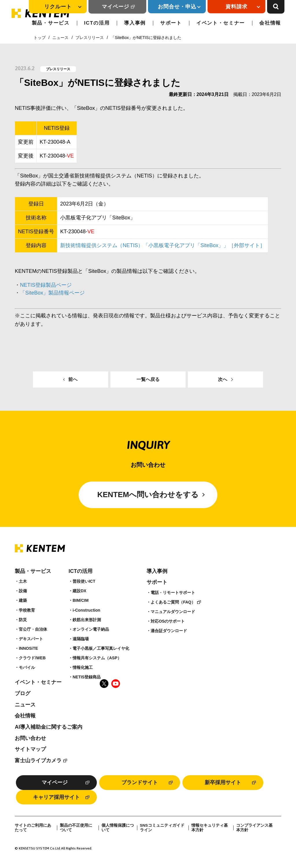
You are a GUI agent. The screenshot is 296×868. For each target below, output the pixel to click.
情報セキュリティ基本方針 (210, 828)
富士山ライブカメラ (38, 760)
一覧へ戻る (148, 379)
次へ (223, 379)
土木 (23, 581)
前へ (73, 379)
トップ (40, 38)
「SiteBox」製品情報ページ (52, 293)
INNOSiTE (28, 648)
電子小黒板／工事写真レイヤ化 (101, 648)
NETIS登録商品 (87, 677)
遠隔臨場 (81, 639)
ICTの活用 (97, 23)
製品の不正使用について (76, 828)
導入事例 (135, 23)
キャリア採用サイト (56, 797)
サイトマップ (30, 749)
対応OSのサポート (168, 621)
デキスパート (31, 639)
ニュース (60, 38)
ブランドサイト (140, 782)
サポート (171, 23)
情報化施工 (83, 667)
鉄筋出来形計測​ (87, 620)
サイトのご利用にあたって (33, 828)
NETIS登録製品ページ (46, 285)
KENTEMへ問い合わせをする (148, 495)
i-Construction (86, 610)
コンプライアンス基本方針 (254, 828)
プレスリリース (90, 38)
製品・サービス (51, 23)
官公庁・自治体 (33, 629)
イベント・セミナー (221, 23)
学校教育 (27, 610)
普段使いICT (84, 581)
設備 (23, 591)
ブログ (23, 693)
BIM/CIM (81, 600)
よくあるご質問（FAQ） (173, 602)
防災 (23, 620)
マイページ (115, 7)
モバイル (27, 667)
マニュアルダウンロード (173, 612)
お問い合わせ (30, 738)
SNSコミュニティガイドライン (162, 828)
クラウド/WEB (32, 658)
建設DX (79, 591)
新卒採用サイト (223, 782)
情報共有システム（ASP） (97, 658)
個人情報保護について (118, 828)
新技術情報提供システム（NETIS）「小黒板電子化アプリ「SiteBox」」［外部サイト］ (163, 245)
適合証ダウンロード (169, 631)
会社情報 (270, 23)
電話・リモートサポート (173, 593)
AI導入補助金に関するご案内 (49, 727)
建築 (23, 600)
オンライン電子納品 (91, 629)
